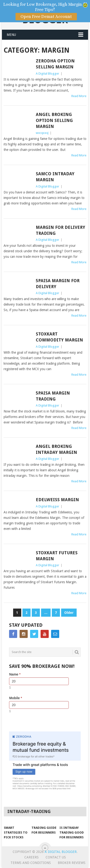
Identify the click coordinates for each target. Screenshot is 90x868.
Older (69, 613)
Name (15, 674)
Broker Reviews (72, 863)
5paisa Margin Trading (53, 396)
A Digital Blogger (48, 74)
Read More (79, 96)
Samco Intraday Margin (55, 177)
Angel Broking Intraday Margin (56, 449)
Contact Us (56, 857)
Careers (32, 857)
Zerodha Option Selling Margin (55, 64)
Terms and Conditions (31, 863)
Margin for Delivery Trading (61, 230)
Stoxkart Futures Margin (57, 556)
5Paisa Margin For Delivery (58, 284)
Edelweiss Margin (57, 500)
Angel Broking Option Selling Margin (54, 120)
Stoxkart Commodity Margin (59, 337)
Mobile (16, 698)
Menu (11, 35)
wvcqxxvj (42, 133)
